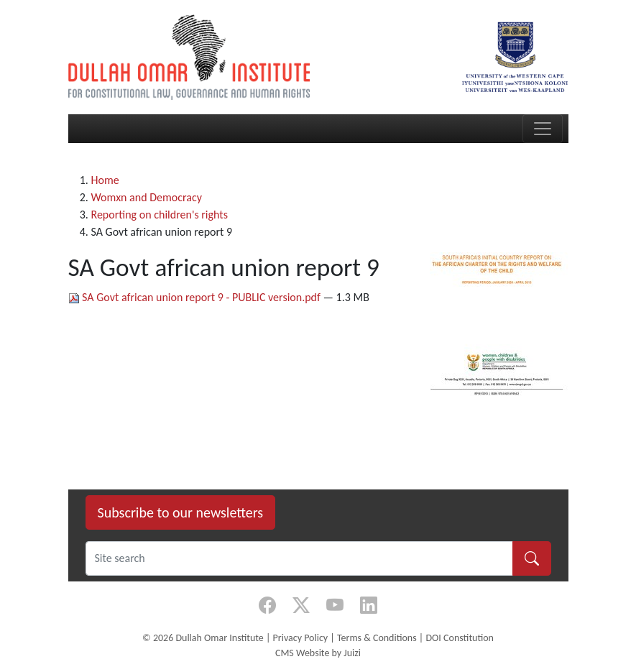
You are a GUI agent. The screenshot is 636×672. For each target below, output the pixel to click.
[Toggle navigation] (543, 129)
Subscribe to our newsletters (181, 512)
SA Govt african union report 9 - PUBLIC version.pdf (196, 297)
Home (105, 180)
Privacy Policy (301, 638)
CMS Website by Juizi (318, 653)
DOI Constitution (459, 638)
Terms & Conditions (377, 638)
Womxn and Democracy (147, 197)
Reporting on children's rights (160, 215)
